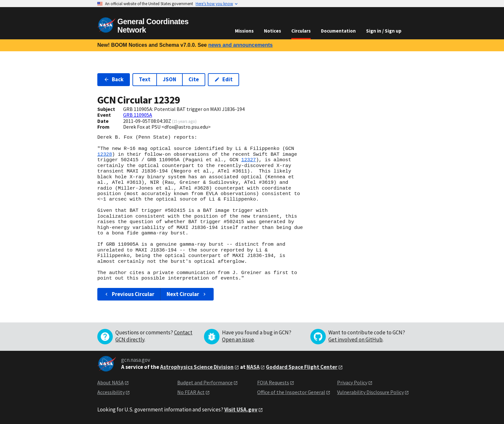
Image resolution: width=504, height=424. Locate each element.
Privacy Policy (352, 382)
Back (114, 79)
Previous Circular (129, 294)
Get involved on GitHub (355, 340)
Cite (194, 79)
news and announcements (240, 45)
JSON (170, 79)
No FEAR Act (191, 392)
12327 (249, 160)
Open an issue (238, 340)
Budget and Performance (205, 382)
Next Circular (187, 294)
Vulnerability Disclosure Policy (370, 392)
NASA (253, 367)
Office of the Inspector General (291, 392)
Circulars (301, 31)
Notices (272, 31)
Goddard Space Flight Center (302, 367)
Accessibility (111, 392)
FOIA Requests (273, 382)
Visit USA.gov (241, 409)
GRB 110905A (138, 115)
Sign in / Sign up (384, 31)
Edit (223, 79)
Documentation (338, 31)
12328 (105, 154)
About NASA (111, 382)
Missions (244, 31)
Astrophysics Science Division (197, 367)
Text (145, 79)
